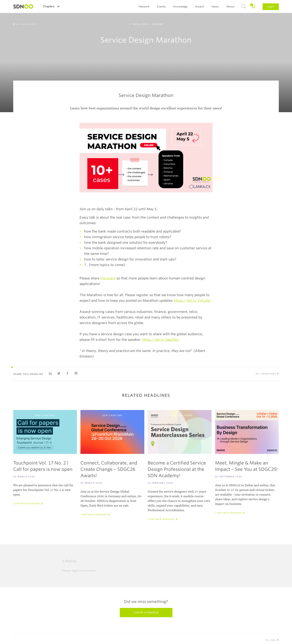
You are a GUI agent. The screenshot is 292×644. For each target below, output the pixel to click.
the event (108, 278)
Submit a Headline (146, 612)
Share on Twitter (59, 373)
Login (271, 7)
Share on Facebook (67, 373)
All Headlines (26, 24)
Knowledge (180, 7)
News (215, 7)
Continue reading (27, 504)
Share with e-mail (76, 373)
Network (144, 7)
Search (244, 7)
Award (199, 7)
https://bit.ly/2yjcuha (192, 301)
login (75, 571)
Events (161, 7)
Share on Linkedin (50, 373)
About (230, 7)
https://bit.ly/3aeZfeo (160, 340)
